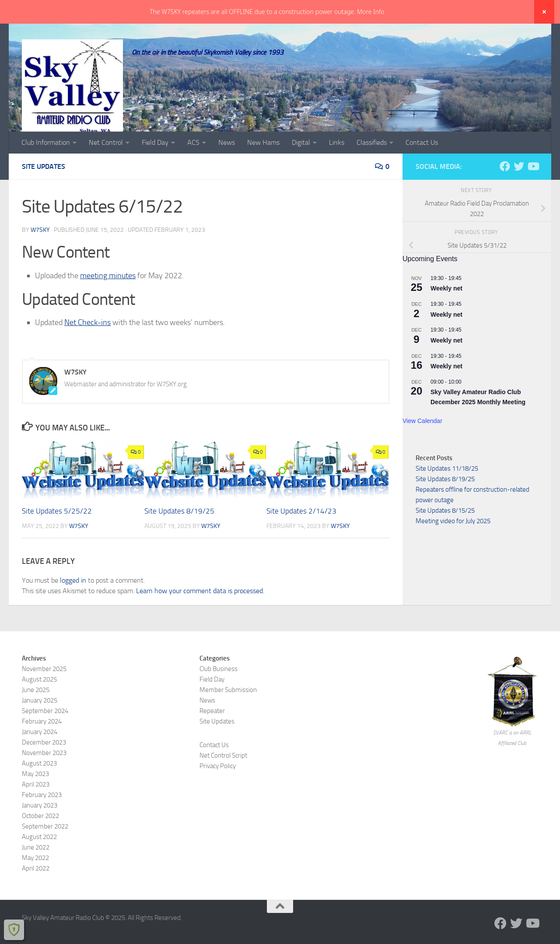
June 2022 (36, 871)
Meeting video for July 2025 (453, 544)
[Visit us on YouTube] (533, 189)
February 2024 (42, 745)
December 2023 (44, 766)
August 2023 (39, 787)
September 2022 (45, 850)
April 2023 (36, 808)
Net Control (106, 166)
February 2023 (42, 818)
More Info (371, 11)
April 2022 (36, 892)
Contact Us (422, 166)
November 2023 (44, 776)
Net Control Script (223, 779)
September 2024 (45, 734)
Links (337, 166)
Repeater (212, 734)
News (227, 166)
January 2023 (40, 829)
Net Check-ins (87, 346)
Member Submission (228, 713)
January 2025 (40, 724)
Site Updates (44, 190)
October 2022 (40, 839)
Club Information (46, 166)
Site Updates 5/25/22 (57, 534)
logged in (73, 603)
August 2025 (39, 703)
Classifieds (372, 166)
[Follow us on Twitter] (519, 189)
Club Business (219, 692)
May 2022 (35, 881)
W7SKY (40, 253)
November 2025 (44, 692)
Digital (301, 166)
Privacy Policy (218, 789)
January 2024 (40, 755)
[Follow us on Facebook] (505, 189)
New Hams (263, 166)
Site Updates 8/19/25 (179, 534)
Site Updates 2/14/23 (301, 534)
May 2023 (35, 797)
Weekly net (446, 311)
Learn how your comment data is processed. (200, 614)
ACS (193, 166)
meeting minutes (108, 299)
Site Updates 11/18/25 (447, 492)
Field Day (155, 166)
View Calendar (422, 444)
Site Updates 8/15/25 (445, 534)
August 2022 (39, 860)
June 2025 (36, 713)
